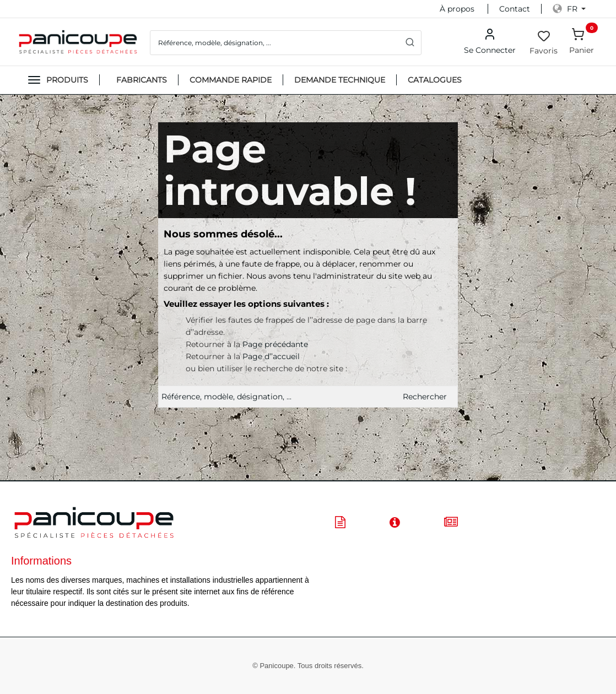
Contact (515, 9)
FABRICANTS (142, 80)
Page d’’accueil (271, 356)
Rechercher (425, 397)
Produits (67, 80)
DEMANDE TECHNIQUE (340, 80)
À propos (457, 9)
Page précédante (275, 344)
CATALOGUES (435, 80)
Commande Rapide (231, 80)
